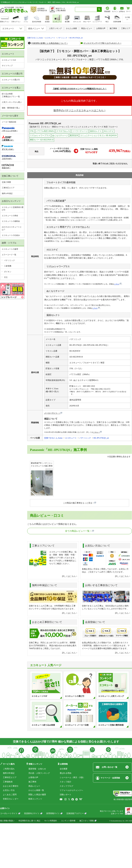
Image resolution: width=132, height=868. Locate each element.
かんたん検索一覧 (36, 790)
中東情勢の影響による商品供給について (49, 43)
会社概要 (64, 769)
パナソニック (9, 260)
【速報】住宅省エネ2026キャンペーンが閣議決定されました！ (80, 89)
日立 (6, 277)
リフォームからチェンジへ (71, 790)
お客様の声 (33, 777)
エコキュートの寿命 (10, 216)
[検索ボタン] (99, 9)
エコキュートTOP (9, 60)
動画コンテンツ (35, 799)
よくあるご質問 (10, 795)
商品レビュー (34, 786)
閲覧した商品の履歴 (37, 795)
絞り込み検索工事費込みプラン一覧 (11, 95)
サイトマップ (7, 66)
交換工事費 (6, 182)
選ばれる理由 (66, 773)
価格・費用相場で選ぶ (11, 108)
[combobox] (86, 9)
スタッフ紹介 (66, 782)
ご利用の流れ (9, 769)
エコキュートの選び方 (11, 80)
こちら (117, 284)
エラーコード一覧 (9, 255)
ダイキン (8, 272)
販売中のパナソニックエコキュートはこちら (79, 110)
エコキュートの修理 (10, 249)
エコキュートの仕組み (11, 235)
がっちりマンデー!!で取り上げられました (102, 43)
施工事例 (32, 782)
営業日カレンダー (11, 799)
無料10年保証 (7, 193)
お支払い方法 (9, 790)
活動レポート (66, 795)
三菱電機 (8, 266)
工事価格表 (8, 782)
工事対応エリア (8, 188)
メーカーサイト (51, 413)
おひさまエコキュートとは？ (12, 228)
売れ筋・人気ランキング (39, 773)
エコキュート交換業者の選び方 (13, 209)
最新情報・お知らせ (37, 769)
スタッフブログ (66, 786)
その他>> (127, 18)
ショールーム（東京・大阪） (72, 777)
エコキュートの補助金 (11, 221)
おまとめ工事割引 (11, 786)
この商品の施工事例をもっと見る (78, 503)
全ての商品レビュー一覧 (77, 531)
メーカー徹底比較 (9, 122)
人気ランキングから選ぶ (12, 102)
